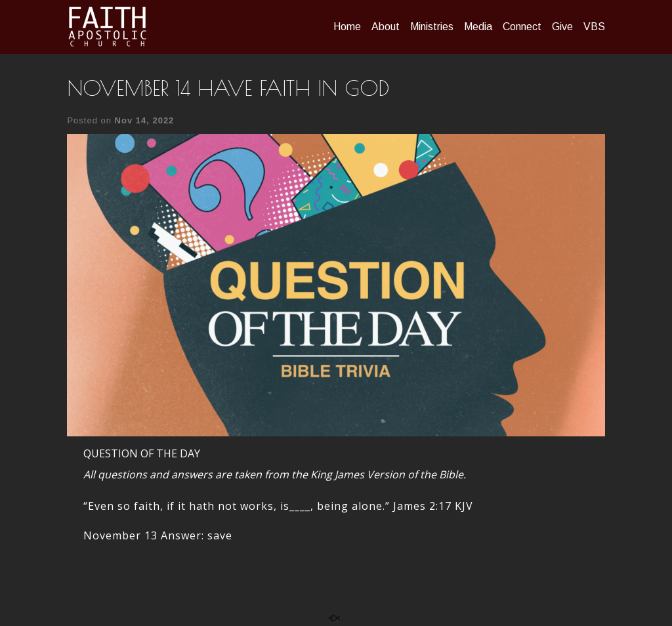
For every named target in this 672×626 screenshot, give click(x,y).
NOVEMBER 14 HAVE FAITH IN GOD (228, 88)
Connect (522, 27)
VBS (594, 27)
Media (478, 27)
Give (562, 27)
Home (347, 27)
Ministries (432, 27)
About (386, 27)
